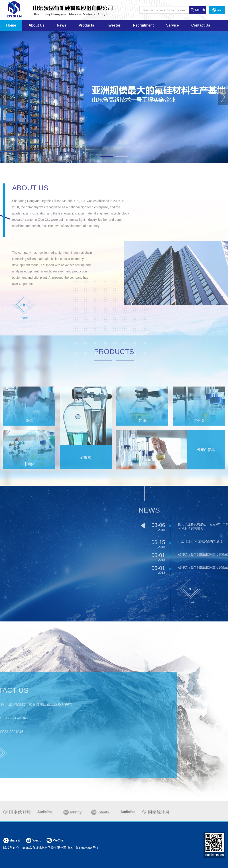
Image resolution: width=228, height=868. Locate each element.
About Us (36, 25)
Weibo (34, 841)
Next (223, 97)
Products (86, 25)
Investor (114, 25)
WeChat (55, 841)
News (62, 25)
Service (172, 25)
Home (11, 25)
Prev (5, 97)
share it (11, 840)
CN (217, 10)
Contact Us (201, 25)
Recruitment (143, 25)
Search (197, 10)
